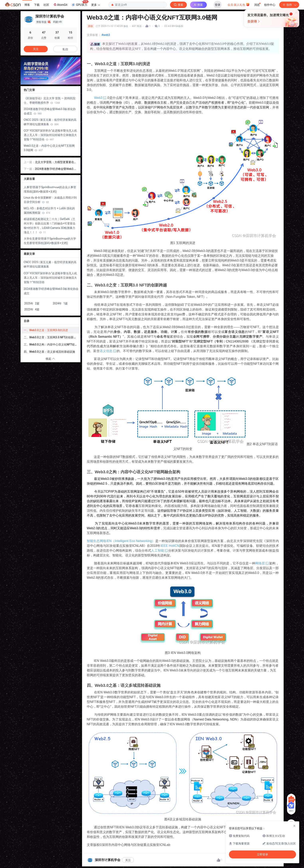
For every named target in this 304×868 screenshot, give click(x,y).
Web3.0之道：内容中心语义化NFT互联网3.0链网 (49, 148)
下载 (37, 5)
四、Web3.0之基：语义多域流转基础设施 (49, 352)
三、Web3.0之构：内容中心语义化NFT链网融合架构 (52, 344)
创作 (289, 5)
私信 (65, 49)
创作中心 (270, 5)
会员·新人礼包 (239, 4)
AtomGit (60, 5)
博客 (27, 5)
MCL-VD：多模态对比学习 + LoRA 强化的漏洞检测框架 (49, 211)
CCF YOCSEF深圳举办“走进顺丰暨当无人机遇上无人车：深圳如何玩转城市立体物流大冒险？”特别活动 (50, 135)
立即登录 (188, 38)
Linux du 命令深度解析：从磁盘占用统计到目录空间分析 (50, 200)
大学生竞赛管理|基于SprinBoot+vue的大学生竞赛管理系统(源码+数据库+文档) (50, 241)
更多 (96, 5)
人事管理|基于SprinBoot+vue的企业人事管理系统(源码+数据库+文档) (50, 189)
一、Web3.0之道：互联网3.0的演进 (46, 330)
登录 (218, 5)
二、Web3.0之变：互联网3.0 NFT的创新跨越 (52, 337)
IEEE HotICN (170, 546)
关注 (128, 860)
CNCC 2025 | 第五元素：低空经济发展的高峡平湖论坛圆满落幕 (50, 122)
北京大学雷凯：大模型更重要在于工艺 (56, 162)
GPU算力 (80, 4)
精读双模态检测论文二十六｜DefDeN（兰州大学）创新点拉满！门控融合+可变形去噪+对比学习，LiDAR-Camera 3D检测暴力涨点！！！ (50, 226)
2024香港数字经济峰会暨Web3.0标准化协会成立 (50, 111)
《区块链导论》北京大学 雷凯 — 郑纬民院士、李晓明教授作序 (50, 100)
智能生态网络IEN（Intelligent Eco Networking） (121, 541)
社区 (46, 5)
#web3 (106, 35)
